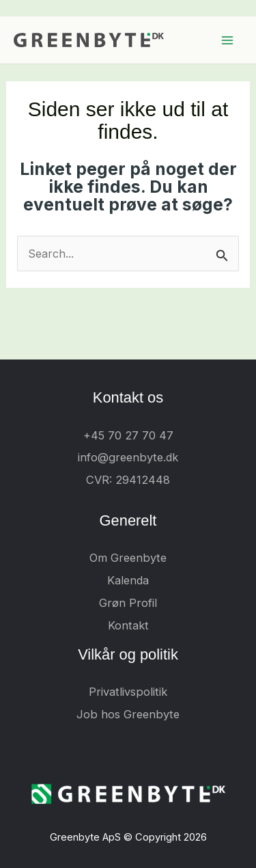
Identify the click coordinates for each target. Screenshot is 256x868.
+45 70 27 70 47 (128, 435)
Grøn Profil (128, 603)
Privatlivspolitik (128, 692)
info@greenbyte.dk (128, 457)
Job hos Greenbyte (128, 714)
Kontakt (128, 625)
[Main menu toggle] (227, 40)
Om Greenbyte (128, 558)
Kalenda (128, 580)
